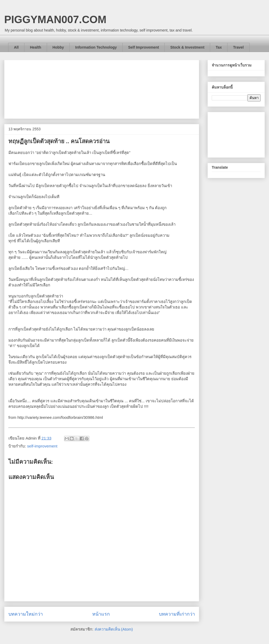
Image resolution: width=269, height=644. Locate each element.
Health (36, 47)
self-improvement (42, 446)
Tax (219, 47)
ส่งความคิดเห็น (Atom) (114, 629)
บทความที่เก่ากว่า (177, 614)
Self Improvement (144, 47)
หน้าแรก (101, 614)
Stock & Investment (187, 47)
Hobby (58, 47)
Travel (238, 47)
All (16, 47)
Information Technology (96, 47)
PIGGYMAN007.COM (55, 19)
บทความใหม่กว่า (26, 614)
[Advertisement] (102, 88)
